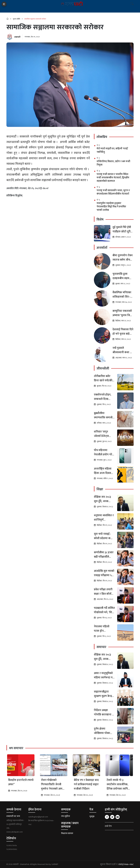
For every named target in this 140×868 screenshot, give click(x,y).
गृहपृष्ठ (92, 816)
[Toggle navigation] (4, 4)
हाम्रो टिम (108, 826)
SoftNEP (55, 864)
